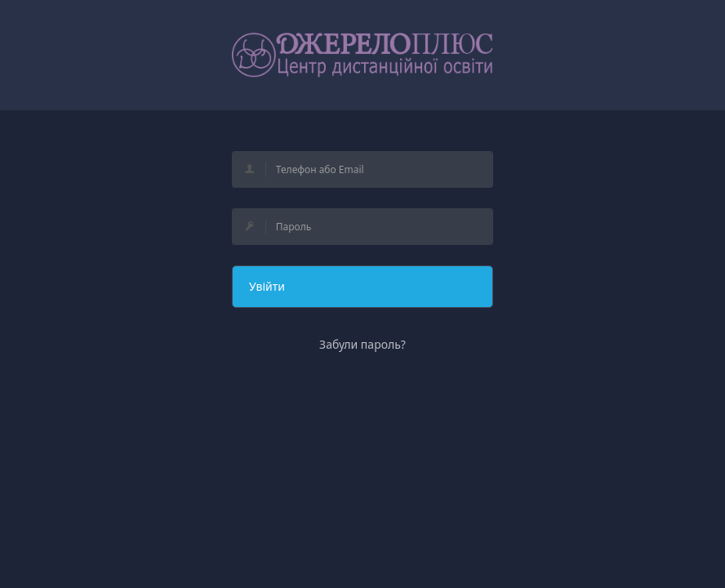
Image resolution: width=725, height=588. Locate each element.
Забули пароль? (362, 344)
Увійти (267, 286)
